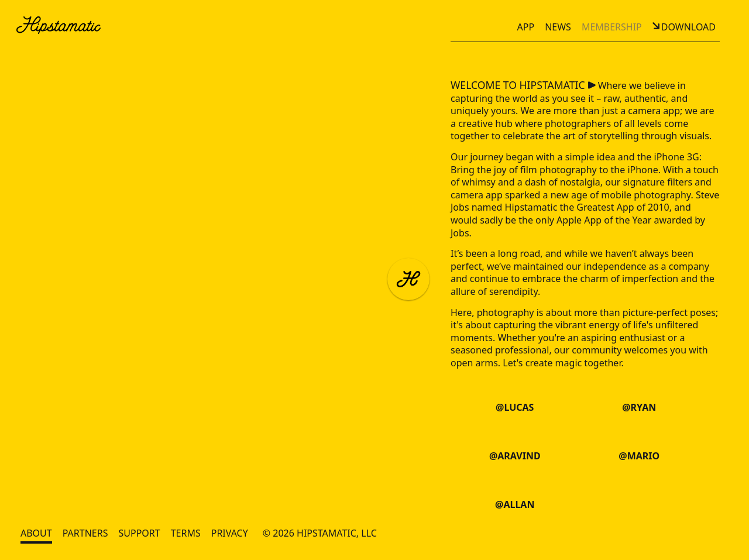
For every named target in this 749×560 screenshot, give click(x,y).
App (526, 27)
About (36, 533)
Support (139, 533)
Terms (186, 533)
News (558, 27)
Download (688, 27)
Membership (612, 27)
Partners (85, 533)
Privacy (230, 533)
